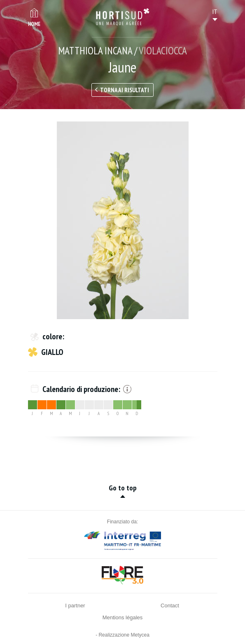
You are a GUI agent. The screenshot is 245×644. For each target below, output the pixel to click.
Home (34, 24)
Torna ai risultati (125, 90)
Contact (170, 605)
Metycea (140, 635)
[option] (123, 220)
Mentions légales (123, 617)
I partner (75, 605)
